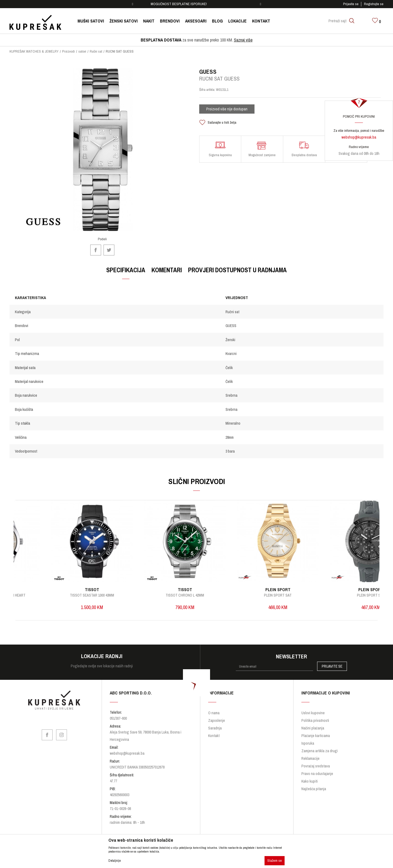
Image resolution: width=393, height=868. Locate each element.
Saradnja (215, 727)
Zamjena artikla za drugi (320, 750)
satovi (82, 51)
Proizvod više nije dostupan (227, 109)
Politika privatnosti (315, 719)
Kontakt (214, 735)
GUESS (231, 326)
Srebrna (231, 396)
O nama (214, 712)
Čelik (229, 368)
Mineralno (233, 424)
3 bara (230, 451)
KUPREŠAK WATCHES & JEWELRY (34, 51)
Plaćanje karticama (316, 735)
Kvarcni (231, 354)
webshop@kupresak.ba (359, 137)
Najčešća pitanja (314, 788)
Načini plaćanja (313, 727)
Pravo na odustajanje (317, 773)
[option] (197, 4)
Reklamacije (310, 757)
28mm (230, 437)
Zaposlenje (217, 719)
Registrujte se (374, 4)
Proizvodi (68, 51)
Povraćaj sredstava (316, 765)
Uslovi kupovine (313, 712)
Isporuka (308, 742)
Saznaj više (243, 40)
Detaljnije (115, 861)
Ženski (230, 340)
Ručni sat (96, 51)
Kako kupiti (310, 780)
